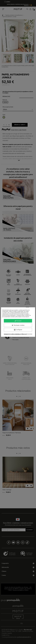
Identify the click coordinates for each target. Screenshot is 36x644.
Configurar (18, 330)
